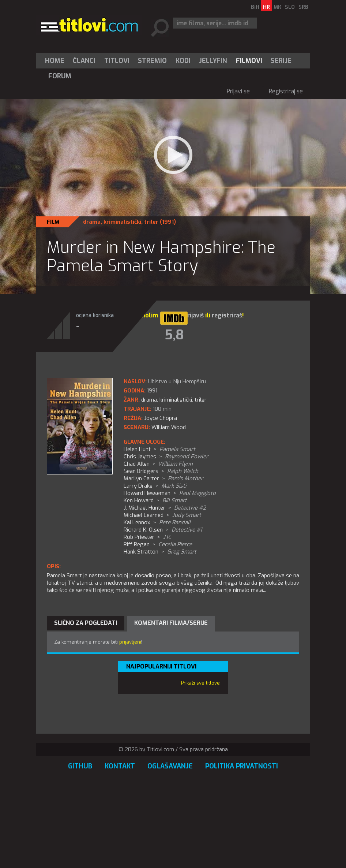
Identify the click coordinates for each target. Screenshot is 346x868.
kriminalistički (122, 222)
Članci (84, 61)
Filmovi (249, 61)
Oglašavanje (170, 766)
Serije (281, 61)
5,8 (174, 335)
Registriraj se (286, 91)
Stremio (152, 61)
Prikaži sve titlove (200, 683)
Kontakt (120, 766)
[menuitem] (56, 61)
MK (277, 7)
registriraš (227, 315)
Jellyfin (213, 61)
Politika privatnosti (242, 766)
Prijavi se (238, 91)
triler (151, 222)
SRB (303, 7)
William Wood (169, 427)
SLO (290, 7)
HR (266, 7)
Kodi (183, 61)
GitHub (80, 766)
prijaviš (194, 315)
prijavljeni (130, 642)
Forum (60, 76)
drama (92, 222)
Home (55, 61)
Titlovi (117, 61)
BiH (255, 7)
